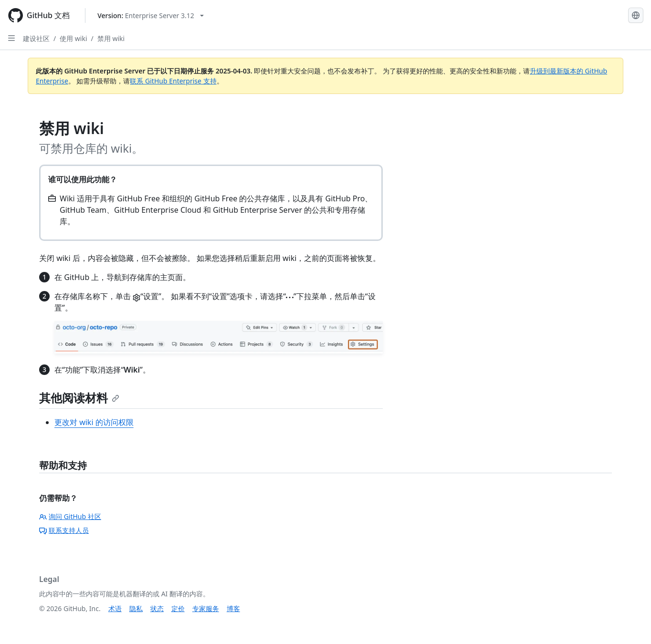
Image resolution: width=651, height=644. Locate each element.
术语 (115, 608)
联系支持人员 (64, 530)
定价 (178, 608)
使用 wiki (73, 38)
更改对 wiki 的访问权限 (94, 422)
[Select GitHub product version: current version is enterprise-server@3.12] (151, 16)
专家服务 (206, 608)
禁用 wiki (111, 38)
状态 (157, 608)
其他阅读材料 (79, 398)
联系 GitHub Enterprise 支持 (173, 81)
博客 (233, 608)
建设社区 (36, 38)
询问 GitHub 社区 (70, 516)
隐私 (136, 608)
